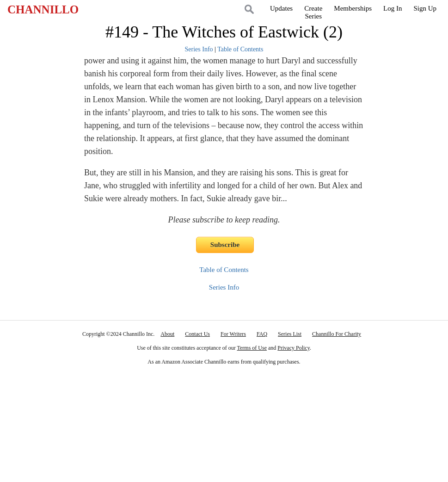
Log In (393, 8)
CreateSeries (313, 12)
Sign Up (425, 8)
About (167, 334)
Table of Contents (240, 49)
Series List (290, 334)
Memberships (353, 8)
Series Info (199, 49)
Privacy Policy (294, 348)
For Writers (233, 334)
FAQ (262, 334)
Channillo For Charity (337, 334)
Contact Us (197, 334)
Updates (281, 8)
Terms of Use (252, 348)
